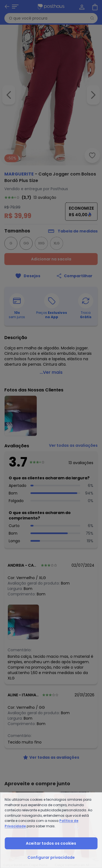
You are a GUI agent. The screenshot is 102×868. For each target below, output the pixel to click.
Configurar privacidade (51, 857)
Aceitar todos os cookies (51, 843)
